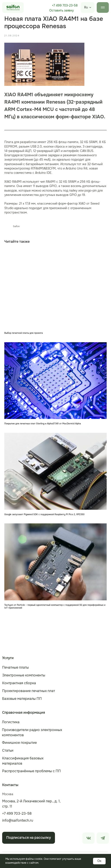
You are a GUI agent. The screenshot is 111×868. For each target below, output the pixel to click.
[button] (62, 11)
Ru (86, 7)
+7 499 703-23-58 (65, 5)
